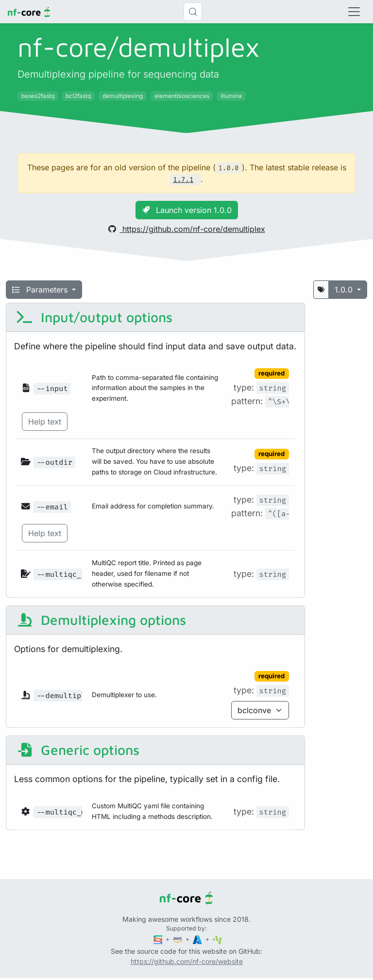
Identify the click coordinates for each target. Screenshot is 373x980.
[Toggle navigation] (354, 12)
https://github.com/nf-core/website (187, 961)
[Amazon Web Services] (178, 939)
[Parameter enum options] (260, 710)
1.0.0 (345, 290)
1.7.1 (183, 180)
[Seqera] (159, 939)
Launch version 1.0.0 (187, 210)
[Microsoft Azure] (198, 939)
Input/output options (94, 317)
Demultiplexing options (101, 620)
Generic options (78, 750)
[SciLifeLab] (217, 939)
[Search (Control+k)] (193, 12)
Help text (45, 422)
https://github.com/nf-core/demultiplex (187, 229)
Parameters (41, 290)
